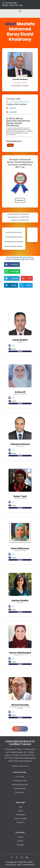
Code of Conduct (21, 818)
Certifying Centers (20, 781)
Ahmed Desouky (20, 705)
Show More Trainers (18, 729)
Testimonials (20, 792)
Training (10, 145)
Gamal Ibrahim (20, 340)
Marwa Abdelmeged (20, 653)
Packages (20, 845)
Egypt (20, 351)
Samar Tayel (20, 496)
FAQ (21, 807)
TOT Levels (20, 777)
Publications (21, 815)
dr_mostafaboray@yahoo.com (19, 102)
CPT (13, 346)
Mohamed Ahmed (20, 444)
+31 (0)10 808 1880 (9, 3)
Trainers (20, 837)
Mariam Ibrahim (20, 601)
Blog (21, 811)
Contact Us (21, 822)
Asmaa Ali (20, 392)
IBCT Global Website (26, 865)
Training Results (20, 788)
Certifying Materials (20, 784)
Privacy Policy (11, 865)
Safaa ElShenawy (20, 548)
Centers (20, 841)
